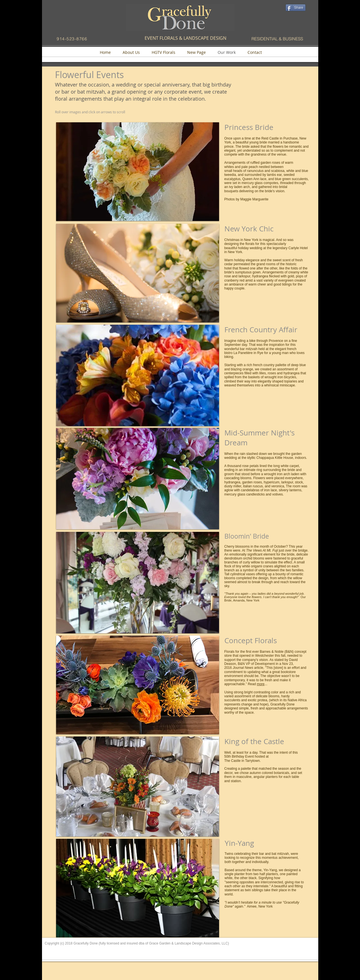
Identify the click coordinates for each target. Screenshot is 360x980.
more (261, 684)
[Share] (296, 8)
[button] (138, 172)
